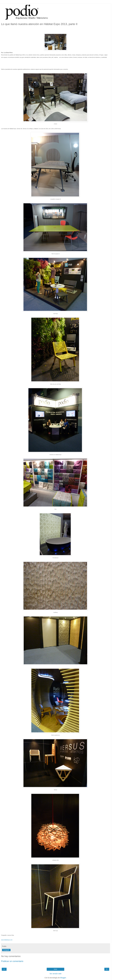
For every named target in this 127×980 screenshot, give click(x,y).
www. (7, 940)
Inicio (55, 969)
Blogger (63, 978)
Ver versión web (55, 974)
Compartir (6, 950)
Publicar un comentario (12, 961)
